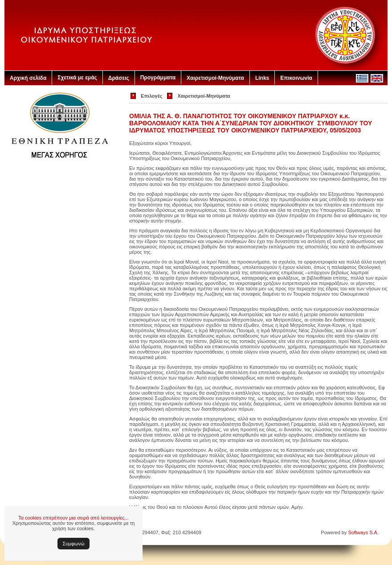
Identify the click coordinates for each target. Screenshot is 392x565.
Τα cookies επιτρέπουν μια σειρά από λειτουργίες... (73, 518)
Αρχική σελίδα (28, 78)
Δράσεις (119, 78)
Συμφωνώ (74, 544)
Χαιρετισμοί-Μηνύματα (215, 78)
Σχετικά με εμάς (77, 78)
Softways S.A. (363, 532)
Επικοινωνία (296, 78)
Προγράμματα (158, 78)
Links (262, 78)
